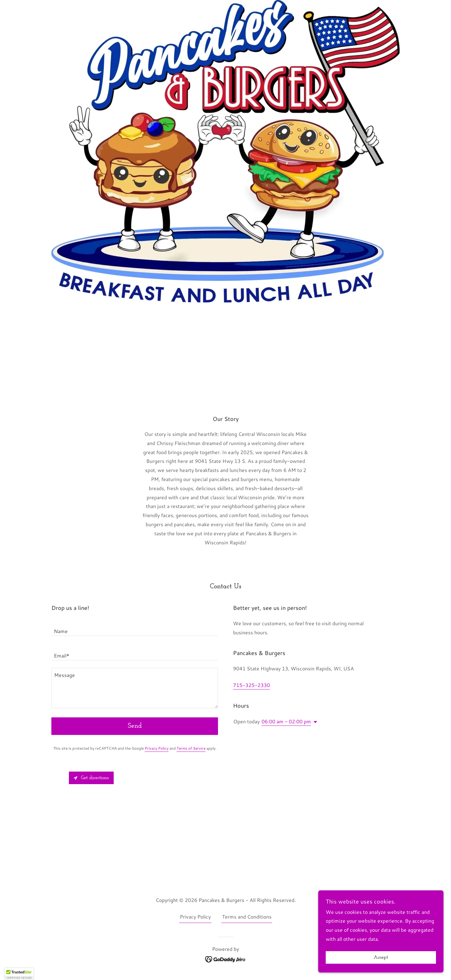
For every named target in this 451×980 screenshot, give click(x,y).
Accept (381, 957)
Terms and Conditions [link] (247, 917)
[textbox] (135, 627)
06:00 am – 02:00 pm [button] (286, 721)
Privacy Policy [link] (157, 748)
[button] (314, 722)
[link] (226, 959)
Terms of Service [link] (191, 748)
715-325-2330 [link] (251, 685)
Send (135, 726)
